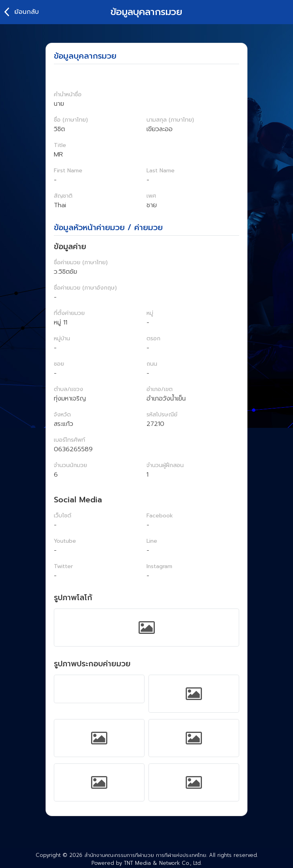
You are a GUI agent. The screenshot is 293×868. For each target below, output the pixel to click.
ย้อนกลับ (27, 12)
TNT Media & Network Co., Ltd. (163, 863)
